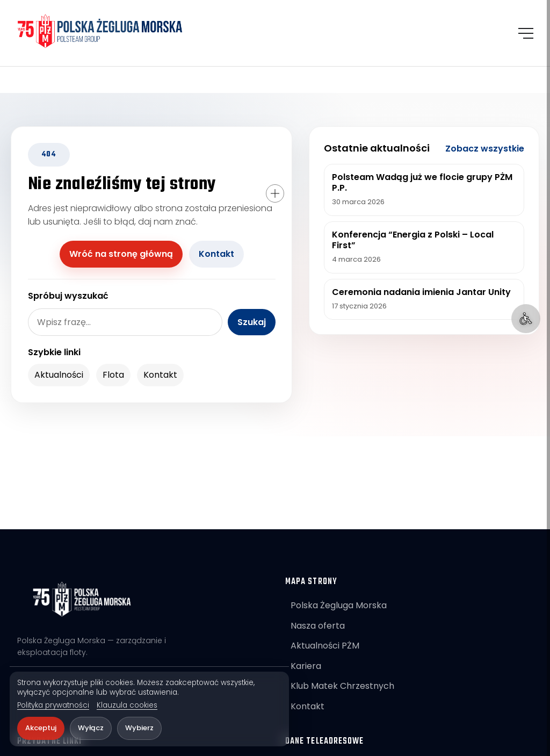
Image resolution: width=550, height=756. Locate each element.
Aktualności (59, 375)
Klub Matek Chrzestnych (342, 686)
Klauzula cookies (127, 705)
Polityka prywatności (53, 705)
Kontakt (216, 254)
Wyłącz (91, 728)
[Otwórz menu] (526, 33)
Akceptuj (41, 728)
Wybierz (139, 728)
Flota (113, 375)
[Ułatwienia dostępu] (526, 319)
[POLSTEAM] (101, 31)
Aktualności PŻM (325, 646)
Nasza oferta (318, 626)
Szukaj (252, 322)
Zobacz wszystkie (485, 149)
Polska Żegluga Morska (339, 605)
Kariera (306, 666)
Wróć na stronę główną (121, 254)
